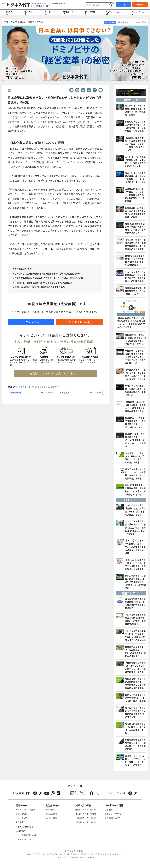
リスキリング (68, 13)
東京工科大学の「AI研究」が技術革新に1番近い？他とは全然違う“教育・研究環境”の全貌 (135, 582)
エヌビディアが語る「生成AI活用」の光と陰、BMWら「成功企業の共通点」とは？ (135, 510)
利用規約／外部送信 (24, 826)
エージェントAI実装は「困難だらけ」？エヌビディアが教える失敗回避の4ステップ (135, 161)
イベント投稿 (51, 818)
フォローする (48, 392)
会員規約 (19, 822)
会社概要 (108, 809)
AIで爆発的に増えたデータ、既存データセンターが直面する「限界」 (135, 728)
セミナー (9, 13)
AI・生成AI (90, 13)
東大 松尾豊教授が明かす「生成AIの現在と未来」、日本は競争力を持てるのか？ (135, 228)
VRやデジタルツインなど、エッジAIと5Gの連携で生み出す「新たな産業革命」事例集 (135, 474)
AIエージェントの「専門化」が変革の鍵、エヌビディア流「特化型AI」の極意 (135, 110)
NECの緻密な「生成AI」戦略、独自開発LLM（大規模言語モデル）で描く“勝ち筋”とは (135, 339)
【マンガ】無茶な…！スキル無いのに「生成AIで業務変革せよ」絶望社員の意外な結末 (135, 244)
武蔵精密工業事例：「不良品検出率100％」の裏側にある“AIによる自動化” (135, 651)
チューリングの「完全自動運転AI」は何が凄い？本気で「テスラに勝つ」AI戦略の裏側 (135, 276)
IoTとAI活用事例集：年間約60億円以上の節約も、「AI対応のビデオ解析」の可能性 (135, 490)
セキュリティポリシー (114, 814)
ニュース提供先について (26, 835)
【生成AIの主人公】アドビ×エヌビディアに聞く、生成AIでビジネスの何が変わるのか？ (135, 375)
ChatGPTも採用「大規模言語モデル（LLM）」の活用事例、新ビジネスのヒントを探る (135, 440)
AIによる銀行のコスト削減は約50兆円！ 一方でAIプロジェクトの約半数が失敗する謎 (135, 683)
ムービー (48, 13)
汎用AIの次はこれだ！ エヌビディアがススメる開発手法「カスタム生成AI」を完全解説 (135, 126)
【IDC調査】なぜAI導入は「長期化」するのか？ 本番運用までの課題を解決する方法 (135, 407)
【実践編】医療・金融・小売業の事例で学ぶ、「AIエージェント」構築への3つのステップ (135, 144)
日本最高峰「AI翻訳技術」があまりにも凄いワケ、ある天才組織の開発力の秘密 (135, 212)
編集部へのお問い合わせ (85, 809)
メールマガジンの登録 (25, 809)
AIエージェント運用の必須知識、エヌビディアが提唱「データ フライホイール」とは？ (135, 177)
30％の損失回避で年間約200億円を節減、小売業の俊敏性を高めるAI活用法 (135, 603)
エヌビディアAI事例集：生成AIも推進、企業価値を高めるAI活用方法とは (135, 391)
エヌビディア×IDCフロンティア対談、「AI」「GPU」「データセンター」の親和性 (135, 760)
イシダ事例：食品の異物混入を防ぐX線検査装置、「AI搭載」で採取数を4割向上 (135, 619)
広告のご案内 (51, 814)
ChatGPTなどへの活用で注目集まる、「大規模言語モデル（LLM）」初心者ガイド (135, 423)
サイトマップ (21, 818)
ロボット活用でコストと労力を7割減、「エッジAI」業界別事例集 (135, 698)
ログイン (123, 5)
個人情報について (112, 818)
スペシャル (29, 13)
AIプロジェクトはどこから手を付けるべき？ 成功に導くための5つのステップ (135, 712)
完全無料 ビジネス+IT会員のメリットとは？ (55, 373)
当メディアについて (24, 839)
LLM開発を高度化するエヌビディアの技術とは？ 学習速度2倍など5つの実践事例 (135, 260)
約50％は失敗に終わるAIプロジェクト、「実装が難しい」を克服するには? (135, 744)
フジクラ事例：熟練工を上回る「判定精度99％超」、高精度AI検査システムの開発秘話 (135, 635)
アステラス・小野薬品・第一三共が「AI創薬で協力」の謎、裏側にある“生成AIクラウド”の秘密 (135, 527)
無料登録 (140, 5)
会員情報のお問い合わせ (85, 818)
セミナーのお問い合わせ (85, 814)
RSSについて (21, 831)
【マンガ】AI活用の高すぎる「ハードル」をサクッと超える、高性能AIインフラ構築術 (135, 564)
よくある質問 (21, 814)
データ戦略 (16, 392)
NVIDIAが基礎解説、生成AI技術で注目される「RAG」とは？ (135, 291)
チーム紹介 (50, 809)
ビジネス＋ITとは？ (42, 6)
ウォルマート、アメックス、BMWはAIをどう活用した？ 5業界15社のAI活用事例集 (135, 458)
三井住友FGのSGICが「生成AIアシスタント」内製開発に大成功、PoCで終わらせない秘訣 (135, 195)
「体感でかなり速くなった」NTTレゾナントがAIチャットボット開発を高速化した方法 (135, 667)
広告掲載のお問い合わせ (85, 822)
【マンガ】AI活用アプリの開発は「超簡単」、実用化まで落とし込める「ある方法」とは (135, 547)
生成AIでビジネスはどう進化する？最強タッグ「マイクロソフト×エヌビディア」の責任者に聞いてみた (135, 357)
